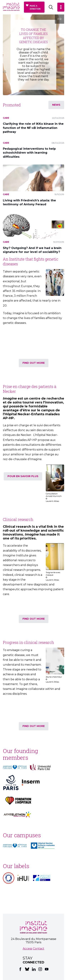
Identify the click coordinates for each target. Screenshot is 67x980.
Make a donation (35, 7)
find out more (34, 363)
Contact (39, 949)
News (56, 105)
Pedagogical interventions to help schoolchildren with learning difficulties (29, 153)
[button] (61, 7)
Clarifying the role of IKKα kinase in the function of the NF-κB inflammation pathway (33, 128)
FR (59, 19)
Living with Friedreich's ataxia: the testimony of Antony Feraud (29, 202)
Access (27, 949)
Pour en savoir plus (23, 476)
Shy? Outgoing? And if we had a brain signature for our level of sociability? (32, 250)
